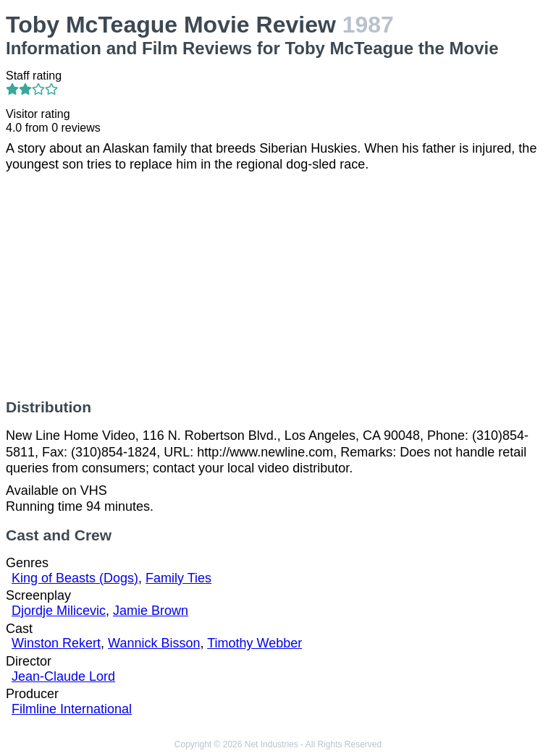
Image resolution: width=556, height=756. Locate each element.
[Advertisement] (278, 286)
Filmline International (72, 709)
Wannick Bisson (154, 643)
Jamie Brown (151, 611)
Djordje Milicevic (59, 611)
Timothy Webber (254, 643)
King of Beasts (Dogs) (75, 578)
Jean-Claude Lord (63, 676)
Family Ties (178, 578)
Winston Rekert (56, 643)
